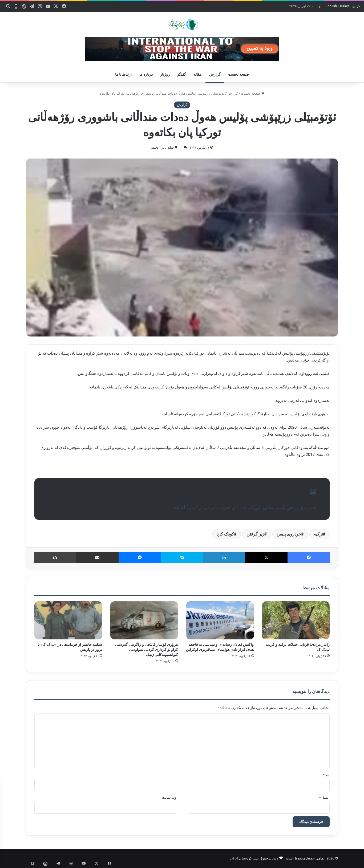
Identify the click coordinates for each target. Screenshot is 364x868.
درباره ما (146, 74)
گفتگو (182, 74)
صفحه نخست (238, 74)
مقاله (198, 74)
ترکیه (318, 534)
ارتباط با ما (124, 74)
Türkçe (344, 6)
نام (326, 775)
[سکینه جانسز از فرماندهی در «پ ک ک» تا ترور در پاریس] (68, 620)
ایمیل (324, 798)
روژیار (165, 74)
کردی (356, 6)
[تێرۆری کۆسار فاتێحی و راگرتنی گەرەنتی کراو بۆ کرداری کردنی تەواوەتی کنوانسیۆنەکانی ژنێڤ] (144, 620)
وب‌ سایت (169, 798)
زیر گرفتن (255, 534)
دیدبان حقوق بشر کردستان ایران (254, 858)
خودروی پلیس (289, 534)
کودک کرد (225, 534)
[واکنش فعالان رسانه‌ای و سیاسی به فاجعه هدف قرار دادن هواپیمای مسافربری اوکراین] (220, 620)
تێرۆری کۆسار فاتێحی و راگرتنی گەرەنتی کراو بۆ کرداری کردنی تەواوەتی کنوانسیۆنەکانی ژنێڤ (146, 650)
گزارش (215, 74)
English (331, 6)
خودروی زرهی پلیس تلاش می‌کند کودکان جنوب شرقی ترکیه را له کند (245, 507)
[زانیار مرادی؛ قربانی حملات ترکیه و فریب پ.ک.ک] (296, 620)
